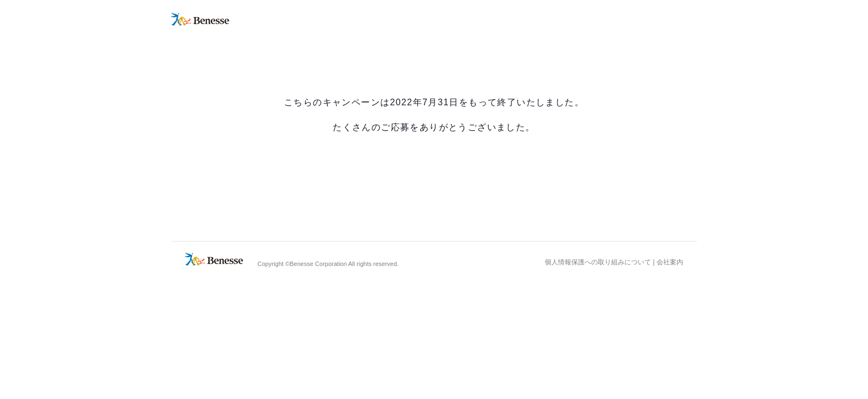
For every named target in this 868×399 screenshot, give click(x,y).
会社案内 (670, 262)
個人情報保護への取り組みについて (598, 262)
